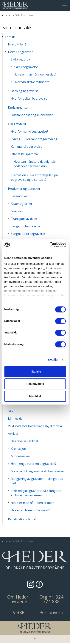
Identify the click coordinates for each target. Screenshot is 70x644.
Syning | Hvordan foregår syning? (35, 139)
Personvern (51, 612)
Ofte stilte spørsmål (25, 154)
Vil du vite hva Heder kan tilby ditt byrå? (36, 426)
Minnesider (16, 419)
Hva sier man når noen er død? (35, 74)
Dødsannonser (18, 107)
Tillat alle (35, 372)
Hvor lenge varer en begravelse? (34, 464)
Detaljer (53, 359)
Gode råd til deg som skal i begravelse (37, 471)
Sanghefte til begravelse (28, 234)
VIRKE (19, 612)
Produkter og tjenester (24, 189)
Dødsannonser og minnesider (32, 115)
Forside (10, 37)
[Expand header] (64, 6)
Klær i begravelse (26, 67)
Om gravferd (17, 124)
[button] (35, 560)
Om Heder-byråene (19, 599)
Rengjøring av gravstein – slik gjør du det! (37, 481)
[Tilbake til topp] (35, 639)
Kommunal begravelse (27, 147)
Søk (11, 411)
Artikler (13, 434)
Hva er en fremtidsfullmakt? (30, 510)
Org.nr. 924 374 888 (51, 599)
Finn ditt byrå (17, 44)
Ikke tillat (35, 396)
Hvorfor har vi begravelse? (29, 132)
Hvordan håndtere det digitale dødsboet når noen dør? (35, 164)
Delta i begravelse (21, 52)
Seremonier (19, 196)
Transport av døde (24, 219)
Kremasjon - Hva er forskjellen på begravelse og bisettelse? (34, 177)
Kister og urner (22, 204)
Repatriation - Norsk (22, 519)
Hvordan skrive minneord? (32, 82)
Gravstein (18, 211)
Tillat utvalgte (35, 384)
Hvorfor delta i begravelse (29, 98)
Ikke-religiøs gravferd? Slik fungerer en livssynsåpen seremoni (36, 493)
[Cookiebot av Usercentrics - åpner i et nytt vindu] (50, 245)
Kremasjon (18, 449)
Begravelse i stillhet (25, 441)
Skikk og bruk (21, 59)
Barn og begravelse (25, 91)
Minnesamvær (21, 456)
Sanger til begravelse (26, 226)
